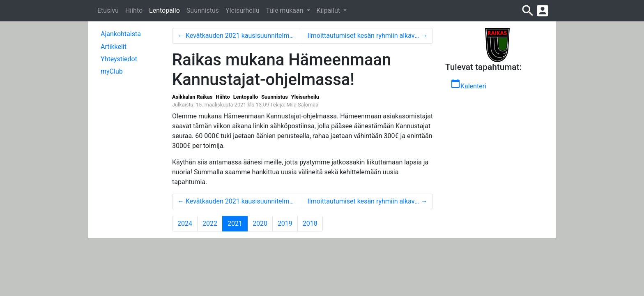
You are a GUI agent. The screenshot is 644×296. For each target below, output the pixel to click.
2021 (238, 223)
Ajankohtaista (121, 34)
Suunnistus (203, 10)
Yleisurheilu (242, 10)
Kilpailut (329, 10)
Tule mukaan (285, 10)
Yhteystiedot (119, 59)
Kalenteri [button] (468, 84)
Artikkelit (114, 47)
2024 (185, 223)
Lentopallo (164, 10)
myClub (112, 71)
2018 (310, 223)
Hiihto (134, 10)
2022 (210, 223)
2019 (285, 223)
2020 (260, 223)
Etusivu (108, 10)
